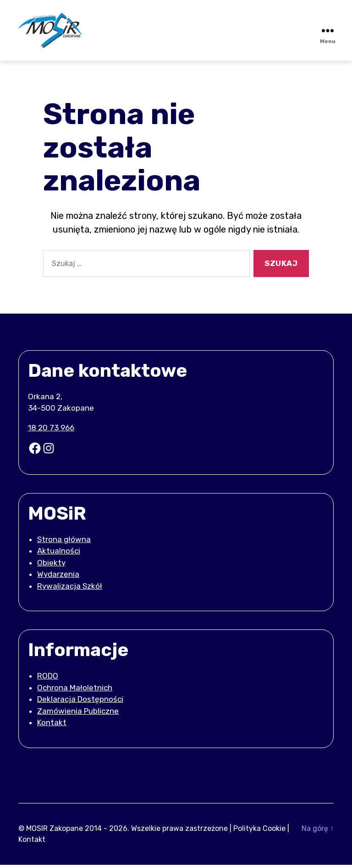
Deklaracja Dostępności (80, 702)
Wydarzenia (58, 577)
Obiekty (51, 565)
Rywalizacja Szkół (70, 589)
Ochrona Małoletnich (75, 690)
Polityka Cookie (259, 832)
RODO (48, 679)
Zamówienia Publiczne (78, 714)
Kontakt (52, 726)
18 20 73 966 (51, 430)
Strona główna (64, 542)
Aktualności (59, 554)
